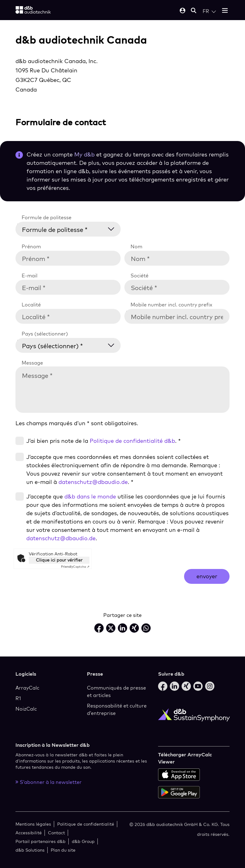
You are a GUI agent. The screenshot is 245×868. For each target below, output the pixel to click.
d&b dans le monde (90, 496)
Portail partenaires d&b (41, 841)
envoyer (207, 576)
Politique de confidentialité (86, 824)
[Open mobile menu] (225, 11)
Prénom (31, 246)
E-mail (30, 276)
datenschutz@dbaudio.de (93, 482)
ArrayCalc (27, 688)
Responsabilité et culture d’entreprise (117, 709)
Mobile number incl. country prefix (171, 305)
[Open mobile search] (194, 11)
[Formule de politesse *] (72, 228)
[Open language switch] (209, 11)
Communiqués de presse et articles (116, 691)
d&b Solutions (30, 850)
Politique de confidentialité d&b (132, 441)
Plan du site (63, 850)
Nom (136, 246)
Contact (56, 833)
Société (140, 276)
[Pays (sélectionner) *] (72, 345)
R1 (18, 698)
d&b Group (83, 841)
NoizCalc (26, 709)
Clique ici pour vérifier (59, 560)
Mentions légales (33, 824)
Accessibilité (29, 833)
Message (32, 363)
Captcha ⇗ (75, 567)
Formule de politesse (47, 217)
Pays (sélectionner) (45, 334)
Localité (31, 305)
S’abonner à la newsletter (49, 782)
